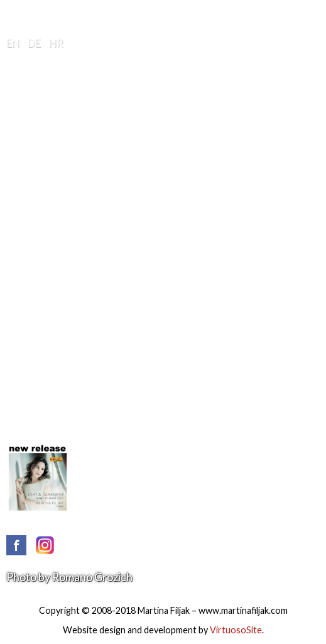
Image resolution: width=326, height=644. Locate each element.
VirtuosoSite (236, 630)
